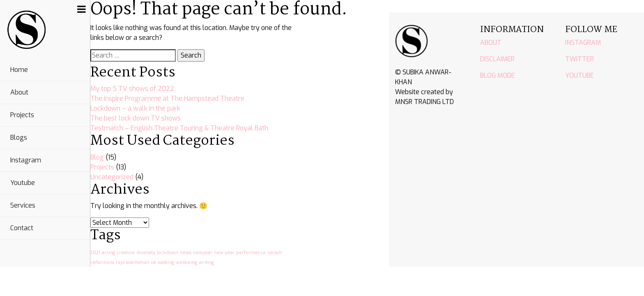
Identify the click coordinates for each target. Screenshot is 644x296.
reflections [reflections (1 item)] (102, 262)
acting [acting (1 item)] (108, 252)
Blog (97, 157)
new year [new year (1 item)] (224, 252)
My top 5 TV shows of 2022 (132, 89)
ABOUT (491, 43)
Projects (22, 115)
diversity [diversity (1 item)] (146, 252)
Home (19, 70)
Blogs (19, 138)
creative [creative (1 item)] (126, 252)
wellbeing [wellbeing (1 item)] (186, 262)
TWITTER (580, 59)
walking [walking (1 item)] (166, 262)
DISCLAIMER (497, 59)
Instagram (26, 160)
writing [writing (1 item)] (206, 262)
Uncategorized (112, 177)
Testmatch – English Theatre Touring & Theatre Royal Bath (179, 128)
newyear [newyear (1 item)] (203, 252)
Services (23, 205)
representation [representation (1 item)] (132, 262)
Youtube (23, 183)
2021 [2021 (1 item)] (95, 252)
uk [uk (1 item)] (153, 262)
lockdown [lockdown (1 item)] (168, 252)
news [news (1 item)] (186, 252)
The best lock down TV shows (136, 118)
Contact (22, 228)
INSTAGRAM (583, 43)
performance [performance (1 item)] (251, 252)
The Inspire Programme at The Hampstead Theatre (167, 98)
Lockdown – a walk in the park (135, 108)
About (19, 92)
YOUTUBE (580, 75)
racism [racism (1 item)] (275, 252)
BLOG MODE (498, 75)
